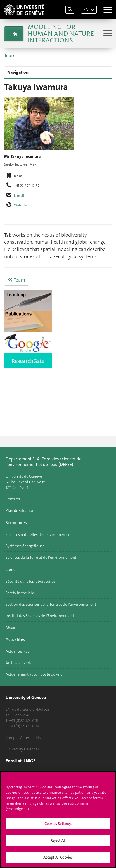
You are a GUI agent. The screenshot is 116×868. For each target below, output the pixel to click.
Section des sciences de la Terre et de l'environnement (51, 604)
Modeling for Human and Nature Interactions (61, 34)
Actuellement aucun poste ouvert (34, 674)
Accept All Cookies (58, 859)
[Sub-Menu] (107, 34)
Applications (16, 773)
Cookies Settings (58, 826)
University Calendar (22, 749)
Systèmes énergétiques (25, 546)
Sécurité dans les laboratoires (30, 581)
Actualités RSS (18, 651)
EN (86, 10)
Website (20, 205)
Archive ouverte (19, 663)
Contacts (13, 499)
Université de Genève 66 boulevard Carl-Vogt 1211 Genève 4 (25, 482)
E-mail (19, 196)
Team (10, 56)
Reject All (58, 843)
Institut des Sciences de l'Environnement (40, 616)
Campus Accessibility (23, 738)
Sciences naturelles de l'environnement (39, 534)
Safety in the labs (20, 593)
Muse (10, 627)
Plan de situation (20, 510)
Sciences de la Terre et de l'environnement (41, 557)
